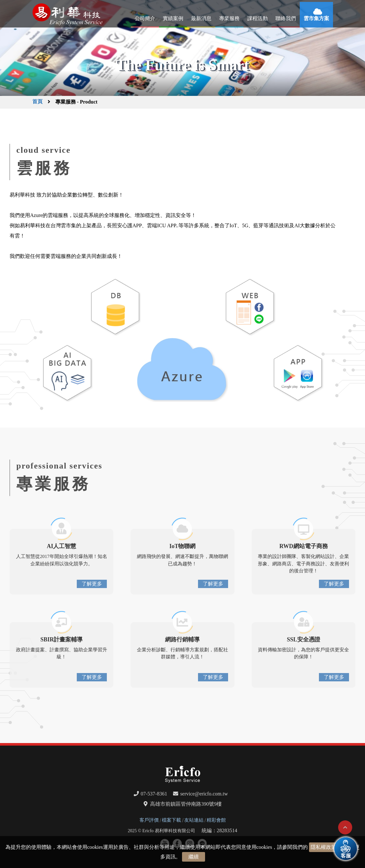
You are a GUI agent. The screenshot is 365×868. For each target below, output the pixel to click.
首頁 (37, 102)
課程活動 (258, 18)
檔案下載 (171, 820)
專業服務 (229, 18)
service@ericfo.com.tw (204, 794)
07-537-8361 (154, 794)
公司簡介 (145, 18)
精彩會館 (216, 820)
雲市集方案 (316, 18)
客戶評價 (149, 820)
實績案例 (173, 18)
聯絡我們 (286, 18)
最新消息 (201, 18)
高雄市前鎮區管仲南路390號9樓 (186, 804)
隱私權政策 (323, 847)
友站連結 (194, 820)
